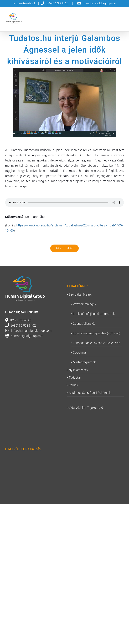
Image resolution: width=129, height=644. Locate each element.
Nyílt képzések (78, 370)
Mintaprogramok (84, 362)
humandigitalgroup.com (27, 336)
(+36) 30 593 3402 (23, 325)
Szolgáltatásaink (80, 294)
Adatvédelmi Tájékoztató (86, 408)
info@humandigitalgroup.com (31, 331)
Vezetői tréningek (84, 304)
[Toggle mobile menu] (122, 16)
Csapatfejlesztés (84, 324)
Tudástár (75, 377)
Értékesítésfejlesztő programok (94, 314)
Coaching (79, 353)
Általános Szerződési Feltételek (90, 393)
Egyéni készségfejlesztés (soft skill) (97, 333)
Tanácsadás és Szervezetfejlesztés (96, 343)
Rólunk (73, 385)
